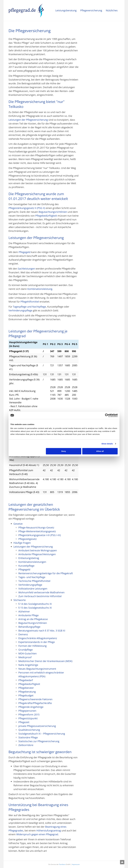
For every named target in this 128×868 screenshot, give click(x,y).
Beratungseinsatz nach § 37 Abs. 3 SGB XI (42, 631)
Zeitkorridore (26, 745)
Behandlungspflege (29, 627)
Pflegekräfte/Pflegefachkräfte (35, 703)
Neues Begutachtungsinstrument (37, 669)
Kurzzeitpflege (26, 566)
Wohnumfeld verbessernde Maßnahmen (41, 592)
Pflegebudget (26, 695)
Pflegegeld (25, 252)
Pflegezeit (24, 722)
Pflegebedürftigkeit (46, 216)
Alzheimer (24, 611)
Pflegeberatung (27, 692)
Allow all (100, 451)
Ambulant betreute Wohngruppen (38, 550)
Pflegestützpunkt (28, 718)
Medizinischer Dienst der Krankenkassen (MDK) (45, 661)
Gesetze (18, 524)
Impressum (76, 864)
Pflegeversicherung (91, 10)
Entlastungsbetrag (29, 558)
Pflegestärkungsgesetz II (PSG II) (27, 208)
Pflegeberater (26, 688)
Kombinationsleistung (40, 289)
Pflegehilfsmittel (30, 302)
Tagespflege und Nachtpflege (29, 307)
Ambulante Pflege (28, 615)
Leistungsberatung (66, 10)
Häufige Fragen (22, 543)
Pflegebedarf (26, 680)
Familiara (62, 864)
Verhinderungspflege (20, 310)
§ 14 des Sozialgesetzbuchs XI (35, 604)
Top (122, 862)
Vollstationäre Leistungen (33, 589)
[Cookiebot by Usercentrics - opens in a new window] (107, 415)
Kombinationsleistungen (32, 562)
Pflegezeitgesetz (27, 539)
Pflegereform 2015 (29, 715)
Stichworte (20, 600)
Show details (107, 444)
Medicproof (25, 657)
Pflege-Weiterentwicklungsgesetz (37, 531)
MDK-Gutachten (27, 653)
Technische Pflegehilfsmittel (34, 581)
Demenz (23, 634)
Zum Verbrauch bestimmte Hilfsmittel (40, 596)
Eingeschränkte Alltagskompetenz (38, 638)
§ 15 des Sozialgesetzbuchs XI (35, 608)
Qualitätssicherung (29, 730)
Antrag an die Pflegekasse (33, 619)
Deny (64, 451)
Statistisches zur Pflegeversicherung (39, 741)
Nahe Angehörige (28, 665)
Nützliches (112, 10)
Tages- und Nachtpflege (32, 577)
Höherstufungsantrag (49, 831)
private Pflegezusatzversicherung (37, 726)
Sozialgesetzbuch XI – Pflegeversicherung (42, 734)
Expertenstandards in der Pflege (37, 642)
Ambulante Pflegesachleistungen (37, 554)
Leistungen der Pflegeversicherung (28, 120)
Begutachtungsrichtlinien (53, 212)
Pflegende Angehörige (31, 707)
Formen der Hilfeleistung (32, 646)
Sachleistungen (26, 269)
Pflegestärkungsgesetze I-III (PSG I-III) (40, 535)
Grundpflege (26, 650)
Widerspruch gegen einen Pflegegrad (37, 834)
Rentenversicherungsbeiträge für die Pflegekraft (46, 573)
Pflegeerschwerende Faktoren (35, 699)
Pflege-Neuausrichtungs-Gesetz (36, 528)
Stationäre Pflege (28, 737)
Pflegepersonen (27, 711)
